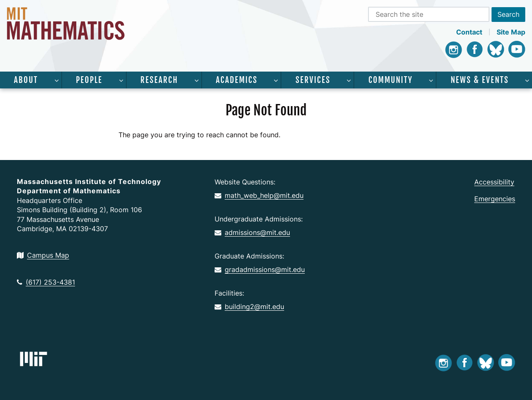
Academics (237, 80)
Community (391, 80)
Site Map (511, 32)
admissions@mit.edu (252, 232)
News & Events (480, 80)
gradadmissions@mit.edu (260, 269)
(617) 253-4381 (46, 282)
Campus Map (43, 255)
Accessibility (494, 182)
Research (159, 80)
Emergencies (495, 199)
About (26, 80)
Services (313, 80)
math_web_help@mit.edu (259, 195)
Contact (469, 32)
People (89, 80)
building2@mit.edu (249, 307)
